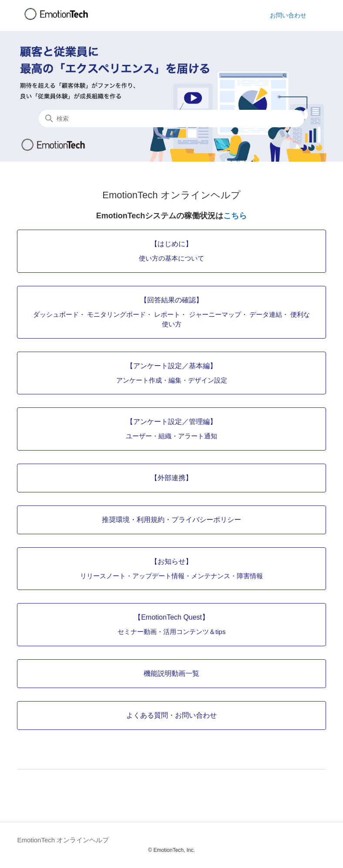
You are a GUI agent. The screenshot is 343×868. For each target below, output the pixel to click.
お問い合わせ (288, 15)
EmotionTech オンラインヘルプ (63, 840)
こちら (235, 216)
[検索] (171, 119)
